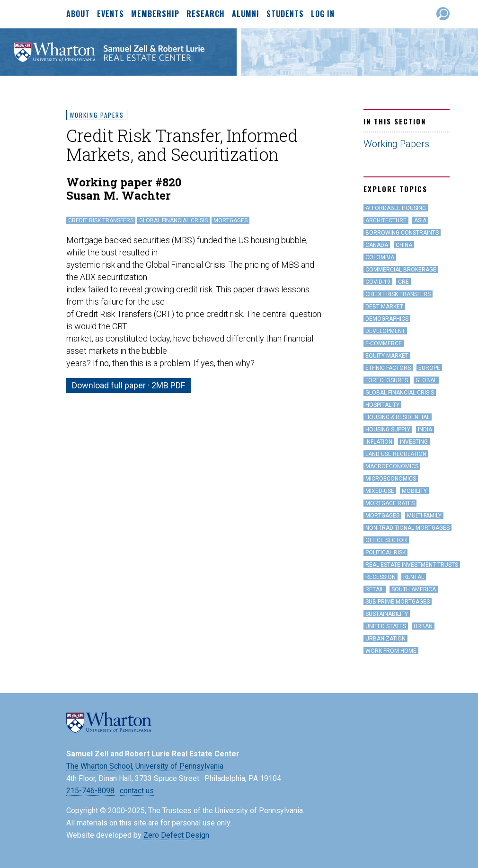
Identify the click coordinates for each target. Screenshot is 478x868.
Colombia (380, 257)
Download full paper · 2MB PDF (128, 385)
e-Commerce (384, 343)
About (78, 14)
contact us (137, 791)
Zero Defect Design (176, 835)
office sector (386, 540)
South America (414, 589)
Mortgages (230, 220)
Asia (420, 220)
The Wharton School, (100, 766)
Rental (414, 577)
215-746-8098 (90, 791)
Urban (423, 626)
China (404, 245)
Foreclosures (387, 380)
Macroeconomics (392, 466)
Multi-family (424, 516)
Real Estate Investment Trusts (412, 565)
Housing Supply (388, 430)
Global (426, 380)
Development (385, 331)
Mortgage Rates (390, 503)
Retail (375, 589)
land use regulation (396, 454)
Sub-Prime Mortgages (398, 602)
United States (386, 626)
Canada (377, 245)
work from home (391, 651)
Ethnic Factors (388, 368)
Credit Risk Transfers (101, 220)
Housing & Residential (398, 417)
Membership (155, 14)
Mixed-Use (380, 491)
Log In (323, 14)
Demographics (387, 319)
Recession (381, 577)
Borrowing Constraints (402, 233)
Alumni (246, 14)
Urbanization (385, 639)
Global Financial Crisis (173, 220)
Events (111, 14)
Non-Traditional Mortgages (407, 528)
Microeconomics (391, 479)
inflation (379, 442)
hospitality (382, 405)
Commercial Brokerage (401, 270)
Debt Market (384, 307)
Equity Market (387, 356)
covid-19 (378, 282)
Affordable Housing (396, 208)
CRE (403, 282)
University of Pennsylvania (179, 766)
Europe (429, 368)
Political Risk (385, 552)
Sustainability (387, 614)
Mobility (414, 491)
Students (285, 14)
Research (206, 14)
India (425, 430)
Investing (414, 442)
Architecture (386, 220)
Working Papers (97, 115)
